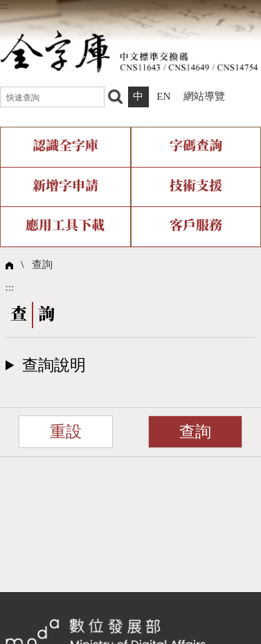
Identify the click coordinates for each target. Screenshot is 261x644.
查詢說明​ (54, 365)
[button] (131, 365)
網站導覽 (204, 96)
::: (4, 6)
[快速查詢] (52, 97)
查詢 (42, 265)
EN (163, 96)
